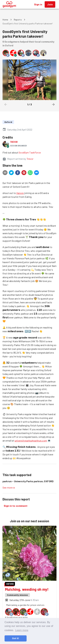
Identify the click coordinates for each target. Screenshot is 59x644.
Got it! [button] (15, 638)
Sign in (38, 4)
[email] (5, 173)
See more (9, 487)
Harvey (20, 193)
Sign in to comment (16, 506)
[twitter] (11, 173)
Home (5, 20)
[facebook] (18, 173)
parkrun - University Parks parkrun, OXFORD (28, 481)
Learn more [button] (22, 630)
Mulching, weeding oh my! (27, 589)
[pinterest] (24, 173)
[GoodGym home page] (10, 4)
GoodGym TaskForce (30, 152)
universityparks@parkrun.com (31, 441)
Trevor (14, 142)
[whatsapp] (30, 173)
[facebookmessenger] (37, 173)
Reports (18, 20)
